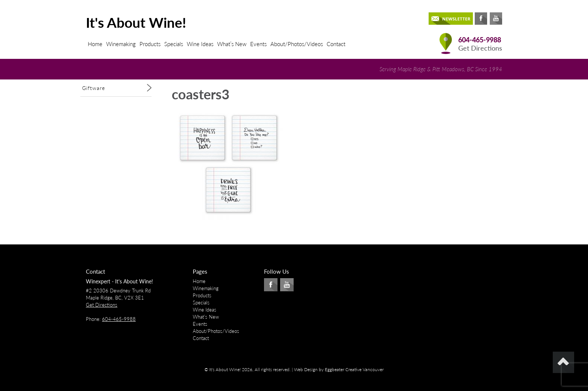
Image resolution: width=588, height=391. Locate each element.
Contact (336, 44)
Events (258, 44)
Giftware (94, 88)
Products (150, 44)
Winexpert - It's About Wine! (119, 281)
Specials (174, 44)
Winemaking (121, 44)
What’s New (232, 44)
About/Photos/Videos (297, 44)
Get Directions (480, 48)
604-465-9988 (480, 40)
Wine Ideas (200, 44)
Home (95, 44)
